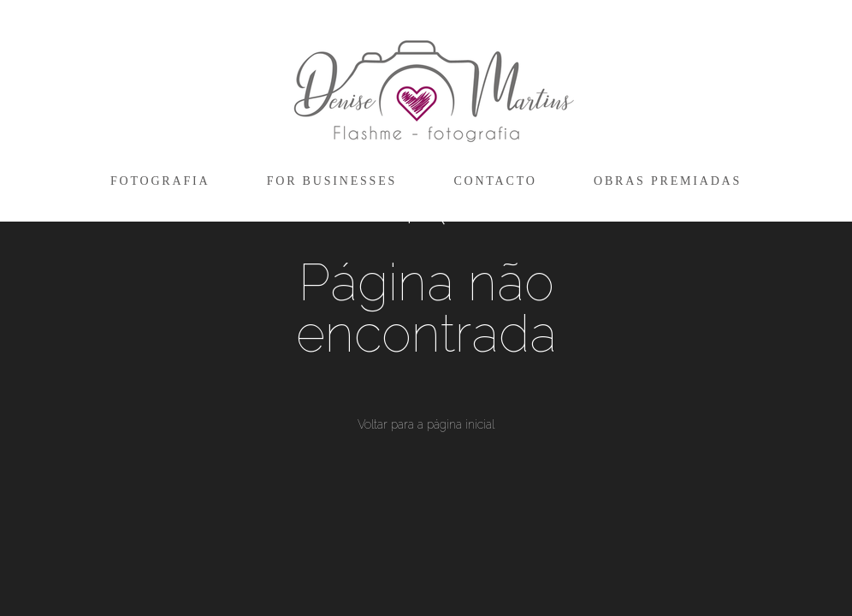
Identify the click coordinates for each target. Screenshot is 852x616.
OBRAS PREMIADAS (668, 181)
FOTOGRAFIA (160, 181)
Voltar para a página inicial (426, 424)
